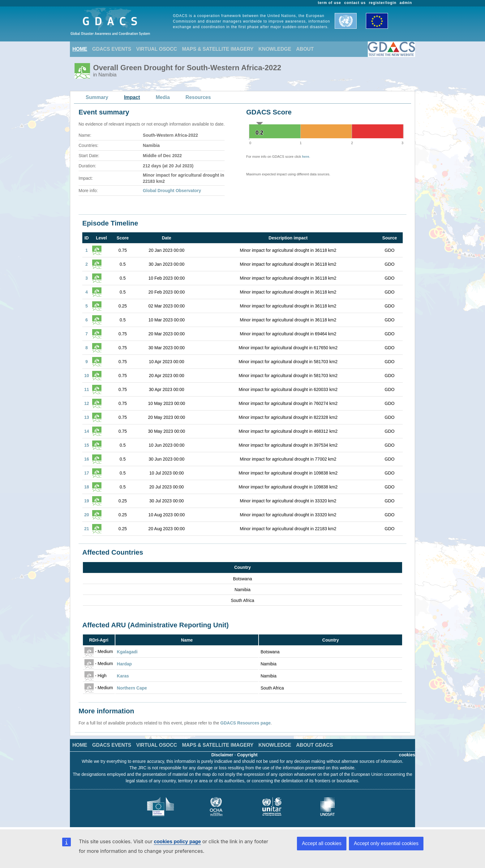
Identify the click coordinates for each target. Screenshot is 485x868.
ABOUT (305, 49)
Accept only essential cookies (386, 843)
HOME (80, 49)
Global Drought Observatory (172, 191)
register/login (382, 3)
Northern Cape (132, 688)
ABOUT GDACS (314, 745)
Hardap (124, 664)
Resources (198, 97)
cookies (407, 755)
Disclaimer (222, 755)
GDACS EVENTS (112, 49)
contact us (355, 3)
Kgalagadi (127, 652)
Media (163, 97)
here (305, 157)
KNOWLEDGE (275, 49)
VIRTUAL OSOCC (157, 49)
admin (406, 3)
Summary (97, 97)
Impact (132, 97)
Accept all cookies (322, 843)
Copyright (247, 755)
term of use (330, 3)
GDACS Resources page (245, 723)
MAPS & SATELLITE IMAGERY (218, 49)
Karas (123, 676)
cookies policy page (177, 842)
